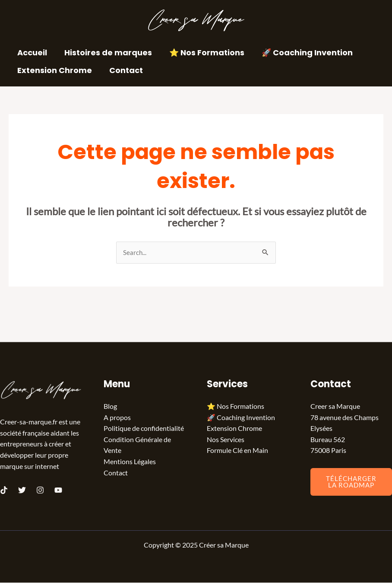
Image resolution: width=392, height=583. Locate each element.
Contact (123, 70)
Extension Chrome (54, 70)
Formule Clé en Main (237, 451)
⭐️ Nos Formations (202, 53)
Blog (110, 406)
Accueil (31, 53)
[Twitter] (22, 491)
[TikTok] (4, 491)
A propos (117, 418)
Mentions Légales (130, 462)
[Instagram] (40, 491)
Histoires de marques (106, 53)
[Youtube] (58, 491)
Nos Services (226, 440)
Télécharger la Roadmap (351, 482)
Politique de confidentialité (144, 429)
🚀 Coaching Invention (301, 53)
